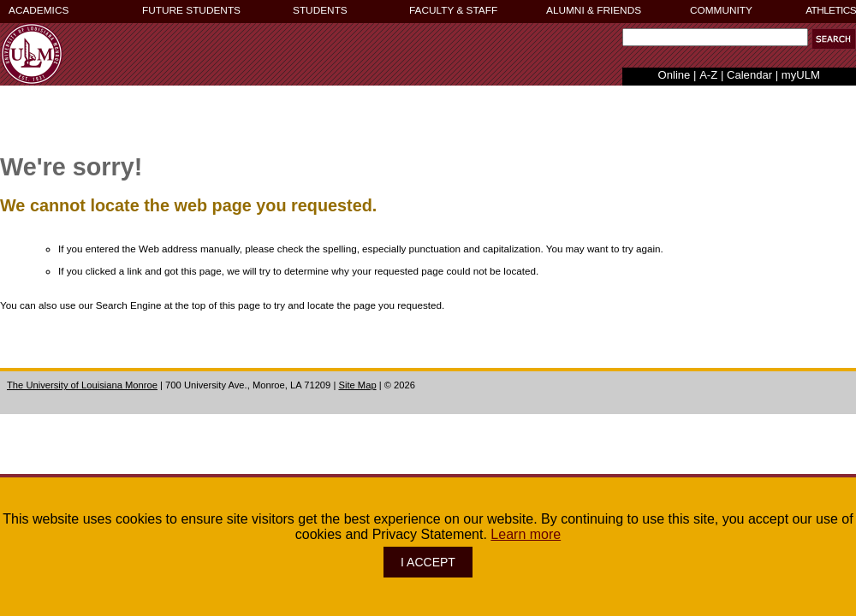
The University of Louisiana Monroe (82, 385)
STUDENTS (320, 10)
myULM (801, 75)
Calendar (749, 75)
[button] (834, 39)
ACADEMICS (39, 10)
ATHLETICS (831, 10)
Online (675, 75)
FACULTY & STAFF (453, 10)
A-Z (708, 75)
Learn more (526, 534)
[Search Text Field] (715, 37)
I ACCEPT (428, 562)
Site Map (357, 385)
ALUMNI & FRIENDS (594, 10)
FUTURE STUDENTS (191, 10)
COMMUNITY (721, 10)
